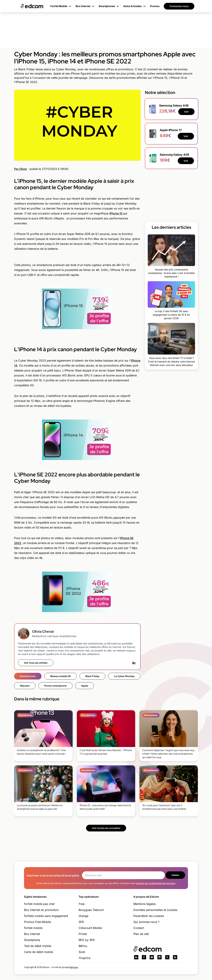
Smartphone (32, 940)
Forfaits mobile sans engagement (46, 916)
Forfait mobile (33, 928)
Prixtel (83, 934)
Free (82, 904)
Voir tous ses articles (36, 663)
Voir (186, 112)
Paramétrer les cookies (149, 916)
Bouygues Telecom (91, 910)
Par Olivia (20, 169)
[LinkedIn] (134, 663)
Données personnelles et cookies (155, 910)
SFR (81, 922)
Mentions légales (145, 904)
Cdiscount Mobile (90, 928)
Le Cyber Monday (124, 676)
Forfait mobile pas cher (39, 904)
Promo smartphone (55, 686)
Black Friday (92, 676)
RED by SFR (87, 940)
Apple (85, 686)
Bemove (74, 967)
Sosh (82, 952)
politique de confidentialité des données (156, 883)
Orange (83, 916)
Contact (139, 928)
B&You (83, 946)
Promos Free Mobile (37, 922)
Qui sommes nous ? (146, 922)
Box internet (32, 934)
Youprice (85, 958)
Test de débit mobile (38, 946)
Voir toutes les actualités (106, 828)
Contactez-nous (179, 6)
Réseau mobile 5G (61, 676)
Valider (175, 875)
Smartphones (28, 676)
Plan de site (141, 934)
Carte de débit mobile (39, 952)
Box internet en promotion (41, 910)
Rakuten (25, 686)
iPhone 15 (116, 213)
